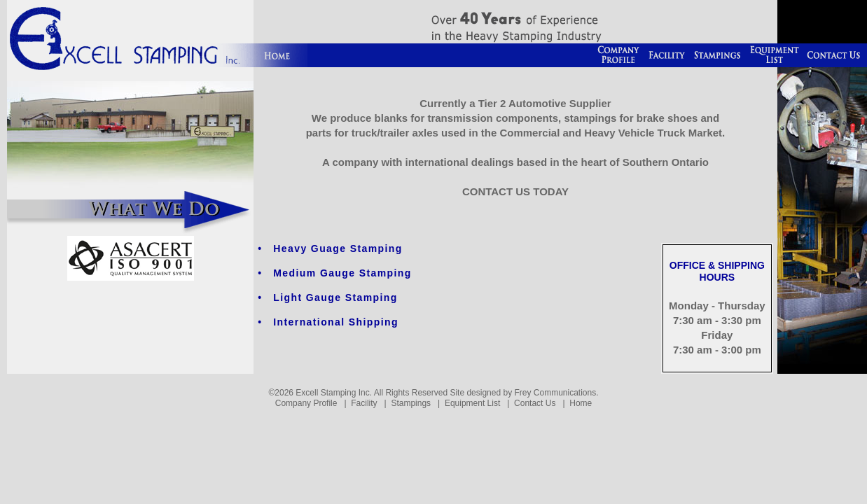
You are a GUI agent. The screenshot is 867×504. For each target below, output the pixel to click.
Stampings (411, 403)
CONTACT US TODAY (515, 191)
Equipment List (472, 403)
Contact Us (535, 403)
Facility (364, 403)
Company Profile (306, 403)
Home (581, 403)
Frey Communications (555, 393)
